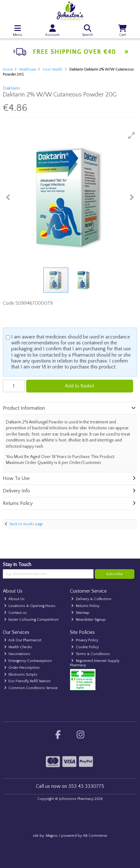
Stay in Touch (17, 565)
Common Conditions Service (31, 688)
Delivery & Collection (91, 599)
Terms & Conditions (91, 654)
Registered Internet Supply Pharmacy (95, 663)
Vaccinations (17, 654)
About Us (14, 599)
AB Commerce (95, 836)
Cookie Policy (85, 647)
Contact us (16, 613)
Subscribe (114, 574)
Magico (52, 836)
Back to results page (26, 524)
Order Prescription (22, 668)
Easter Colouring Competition (31, 620)
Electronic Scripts (21, 675)
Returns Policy (85, 606)
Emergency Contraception (28, 661)
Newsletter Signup (88, 620)
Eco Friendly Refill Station (27, 681)
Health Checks (18, 647)
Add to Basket (80, 386)
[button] (132, 136)
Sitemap (80, 613)
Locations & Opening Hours (30, 606)
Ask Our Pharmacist (23, 640)
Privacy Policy (85, 640)
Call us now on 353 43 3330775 (70, 786)
